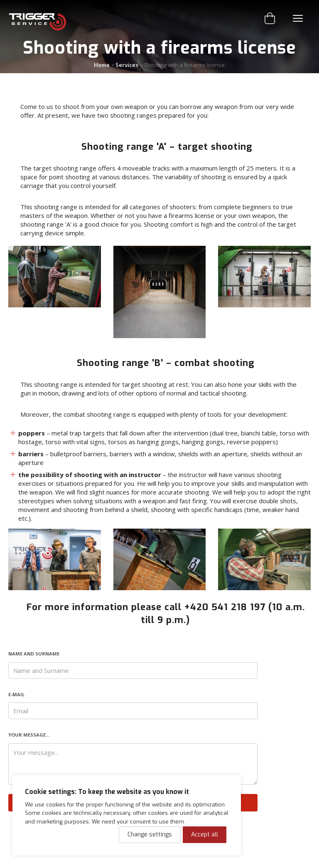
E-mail (16, 694)
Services (127, 65)
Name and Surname (34, 654)
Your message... (29, 735)
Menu (298, 18)
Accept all (205, 835)
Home (102, 65)
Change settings (150, 835)
